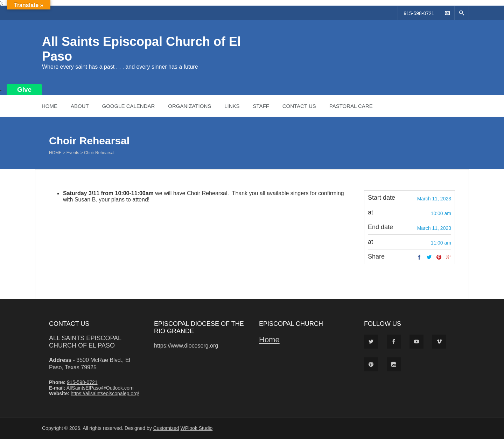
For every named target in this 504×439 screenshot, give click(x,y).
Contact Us (299, 106)
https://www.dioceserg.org (186, 346)
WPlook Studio (197, 428)
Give (24, 90)
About (80, 106)
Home (50, 106)
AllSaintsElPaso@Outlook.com (100, 388)
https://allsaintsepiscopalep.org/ (105, 393)
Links (232, 106)
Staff (261, 106)
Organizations (190, 106)
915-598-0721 (419, 13)
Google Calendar (128, 106)
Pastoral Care (351, 106)
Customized (166, 428)
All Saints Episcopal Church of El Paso (85, 342)
